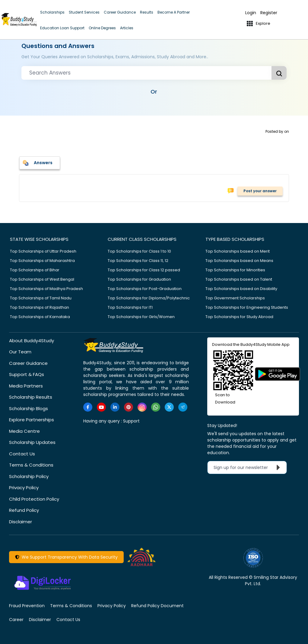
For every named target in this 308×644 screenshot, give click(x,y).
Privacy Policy (24, 488)
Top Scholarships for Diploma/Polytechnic (149, 298)
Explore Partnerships (32, 420)
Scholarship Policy (29, 476)
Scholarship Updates (32, 442)
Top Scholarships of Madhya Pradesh (46, 289)
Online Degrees (102, 28)
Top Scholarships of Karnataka (40, 317)
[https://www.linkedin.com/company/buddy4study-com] (115, 407)
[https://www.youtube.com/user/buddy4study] (101, 407)
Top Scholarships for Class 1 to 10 (139, 251)
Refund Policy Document (157, 606)
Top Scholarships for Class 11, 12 (138, 261)
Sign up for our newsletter (248, 467)
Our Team (20, 352)
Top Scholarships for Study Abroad (239, 317)
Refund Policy (24, 510)
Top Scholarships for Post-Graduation (145, 289)
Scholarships (52, 12)
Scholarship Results (31, 397)
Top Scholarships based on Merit (238, 251)
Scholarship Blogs (29, 408)
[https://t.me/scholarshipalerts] (183, 407)
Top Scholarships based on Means (239, 261)
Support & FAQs (27, 374)
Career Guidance (120, 12)
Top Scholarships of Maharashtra (42, 261)
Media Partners (26, 386)
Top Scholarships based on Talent (239, 279)
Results (147, 12)
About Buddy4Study (32, 341)
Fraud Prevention (27, 606)
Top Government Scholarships (235, 298)
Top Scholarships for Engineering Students (247, 307)
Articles (127, 28)
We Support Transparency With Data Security (66, 557)
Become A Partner (174, 12)
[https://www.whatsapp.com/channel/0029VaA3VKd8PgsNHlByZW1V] (156, 407)
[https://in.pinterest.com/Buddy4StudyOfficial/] (129, 407)
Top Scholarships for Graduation (139, 279)
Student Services (84, 12)
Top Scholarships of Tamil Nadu (41, 298)
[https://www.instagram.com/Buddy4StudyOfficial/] (142, 407)
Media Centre (24, 431)
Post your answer (260, 191)
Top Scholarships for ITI (130, 307)
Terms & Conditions (31, 465)
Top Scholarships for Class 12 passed (144, 270)
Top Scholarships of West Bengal (42, 279)
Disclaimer (21, 522)
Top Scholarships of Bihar (35, 270)
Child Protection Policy (34, 499)
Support (131, 421)
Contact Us (22, 454)
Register (269, 13)
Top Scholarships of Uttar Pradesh (43, 251)
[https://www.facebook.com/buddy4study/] (88, 407)
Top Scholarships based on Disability (241, 289)
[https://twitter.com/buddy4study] (169, 407)
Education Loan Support (62, 28)
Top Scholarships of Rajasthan (40, 307)
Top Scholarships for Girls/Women (141, 317)
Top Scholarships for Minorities (235, 270)
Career (16, 620)
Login (251, 13)
